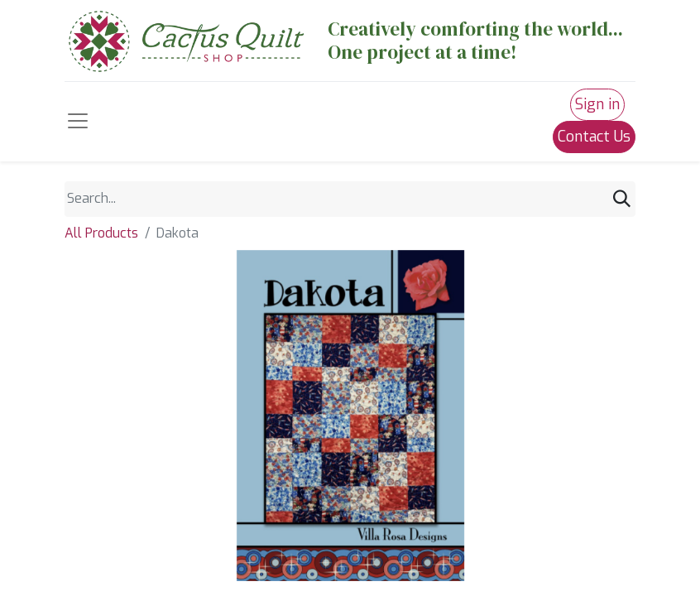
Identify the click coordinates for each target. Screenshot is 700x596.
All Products (101, 233)
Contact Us (594, 137)
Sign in (597, 104)
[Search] (622, 199)
